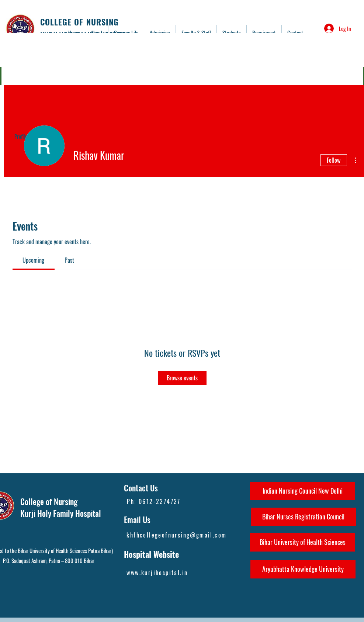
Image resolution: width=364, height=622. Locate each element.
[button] (196, 32)
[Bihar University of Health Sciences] (303, 542)
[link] (33, 260)
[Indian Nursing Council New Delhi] (303, 491)
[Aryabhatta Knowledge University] (303, 569)
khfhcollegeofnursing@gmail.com (176, 535)
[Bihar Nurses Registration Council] (303, 517)
